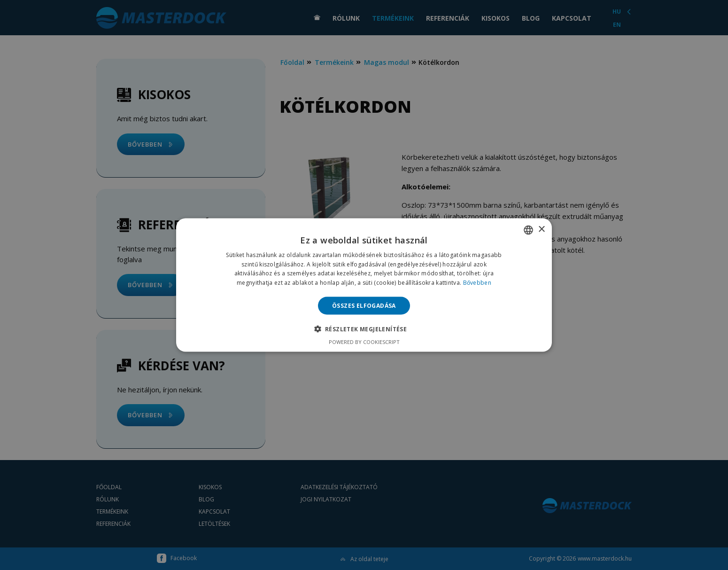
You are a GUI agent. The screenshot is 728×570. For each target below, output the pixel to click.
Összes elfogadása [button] (364, 306)
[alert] (364, 285)
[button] (364, 329)
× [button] (541, 230)
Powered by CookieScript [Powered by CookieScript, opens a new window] (364, 342)
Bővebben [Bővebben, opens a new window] (477, 283)
